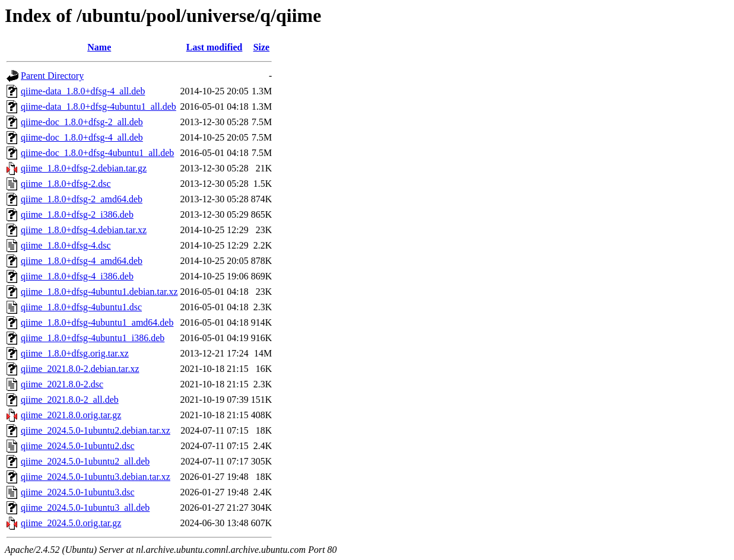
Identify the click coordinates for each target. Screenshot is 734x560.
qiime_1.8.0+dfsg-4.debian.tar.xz (84, 230)
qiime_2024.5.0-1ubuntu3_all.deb (85, 507)
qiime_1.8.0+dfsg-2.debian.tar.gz (84, 168)
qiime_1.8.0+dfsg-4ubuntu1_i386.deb (93, 338)
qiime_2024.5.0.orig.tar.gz (71, 523)
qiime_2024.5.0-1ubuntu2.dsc (78, 446)
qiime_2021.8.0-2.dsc (62, 384)
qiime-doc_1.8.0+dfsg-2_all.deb (82, 122)
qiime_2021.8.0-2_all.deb (70, 400)
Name (99, 47)
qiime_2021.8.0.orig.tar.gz (71, 415)
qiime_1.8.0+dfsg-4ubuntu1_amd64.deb (97, 322)
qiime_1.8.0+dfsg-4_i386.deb (77, 276)
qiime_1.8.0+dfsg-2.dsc (66, 184)
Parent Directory (52, 76)
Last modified (215, 47)
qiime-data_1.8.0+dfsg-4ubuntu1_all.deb (98, 106)
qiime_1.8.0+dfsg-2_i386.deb (77, 214)
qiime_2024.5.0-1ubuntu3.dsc (78, 492)
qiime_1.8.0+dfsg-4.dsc (66, 245)
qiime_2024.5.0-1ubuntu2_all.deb (85, 461)
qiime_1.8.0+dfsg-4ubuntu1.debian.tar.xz (99, 292)
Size (262, 47)
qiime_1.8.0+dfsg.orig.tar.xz (75, 353)
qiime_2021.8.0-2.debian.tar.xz (80, 369)
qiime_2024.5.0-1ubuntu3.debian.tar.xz (96, 477)
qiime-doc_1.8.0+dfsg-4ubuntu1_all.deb (97, 153)
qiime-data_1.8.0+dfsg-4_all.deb (83, 91)
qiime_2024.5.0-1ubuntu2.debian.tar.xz (96, 430)
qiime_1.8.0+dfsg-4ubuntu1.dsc (81, 307)
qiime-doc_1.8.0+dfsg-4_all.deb (82, 137)
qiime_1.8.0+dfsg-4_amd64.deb (82, 261)
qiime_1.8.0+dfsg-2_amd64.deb (82, 199)
